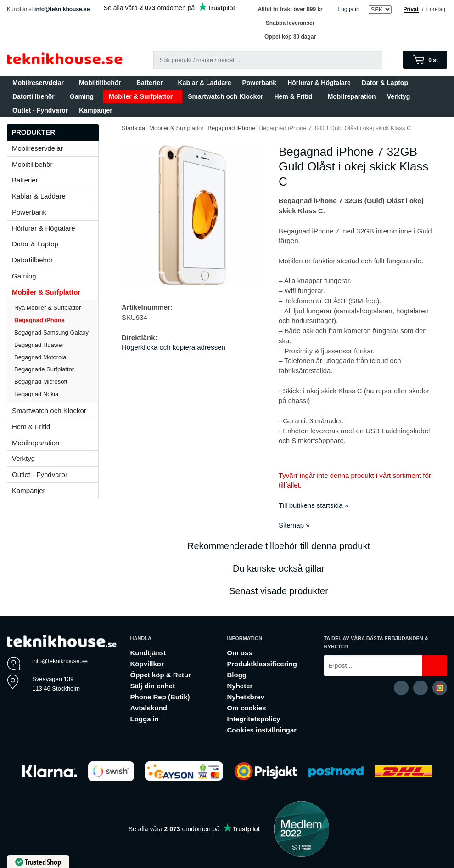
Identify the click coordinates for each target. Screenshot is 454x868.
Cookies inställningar (262, 730)
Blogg (237, 675)
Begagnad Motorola (40, 357)
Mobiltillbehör (102, 83)
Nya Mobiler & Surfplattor (48, 308)
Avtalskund (149, 708)
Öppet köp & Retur (161, 675)
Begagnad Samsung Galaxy (51, 332)
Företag (436, 9)
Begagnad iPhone (39, 320)
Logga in (349, 9)
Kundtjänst (148, 653)
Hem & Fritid (295, 96)
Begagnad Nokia (36, 394)
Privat (411, 9)
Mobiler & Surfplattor (143, 96)
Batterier (152, 83)
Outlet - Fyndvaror (40, 110)
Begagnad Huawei (39, 345)
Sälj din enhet (153, 686)
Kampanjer (95, 110)
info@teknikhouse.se (62, 9)
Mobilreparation (352, 96)
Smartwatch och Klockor (225, 96)
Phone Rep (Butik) (160, 697)
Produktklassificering (262, 664)
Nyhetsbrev (246, 697)
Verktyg (399, 96)
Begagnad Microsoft (41, 382)
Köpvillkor (147, 664)
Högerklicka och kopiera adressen (174, 347)
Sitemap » (294, 525)
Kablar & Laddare (205, 83)
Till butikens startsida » (314, 505)
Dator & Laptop (387, 83)
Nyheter (240, 686)
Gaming (84, 96)
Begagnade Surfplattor (44, 369)
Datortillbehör (36, 96)
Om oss (239, 653)
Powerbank (259, 83)
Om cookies (246, 708)
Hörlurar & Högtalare (319, 83)
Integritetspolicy (253, 719)
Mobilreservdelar (40, 83)
